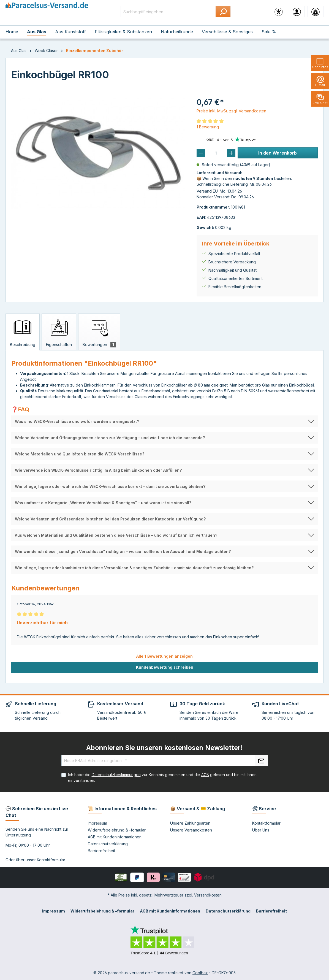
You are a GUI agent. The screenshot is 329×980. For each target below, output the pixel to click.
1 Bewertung (208, 127)
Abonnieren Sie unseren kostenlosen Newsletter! (164, 748)
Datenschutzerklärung (108, 844)
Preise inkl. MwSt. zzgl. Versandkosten (231, 111)
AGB (205, 775)
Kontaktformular (51, 860)
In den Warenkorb (278, 153)
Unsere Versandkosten (191, 830)
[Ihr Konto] (297, 12)
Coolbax (200, 973)
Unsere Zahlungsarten (190, 823)
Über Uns (261, 830)
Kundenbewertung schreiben (165, 667)
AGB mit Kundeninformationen (115, 837)
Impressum (97, 823)
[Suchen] (223, 12)
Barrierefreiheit (101, 851)
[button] (164, 421)
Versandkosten (208, 895)
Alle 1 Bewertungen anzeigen (164, 656)
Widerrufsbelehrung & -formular (117, 830)
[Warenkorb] (316, 12)
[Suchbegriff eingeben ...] (168, 12)
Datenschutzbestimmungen (116, 775)
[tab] (23, 332)
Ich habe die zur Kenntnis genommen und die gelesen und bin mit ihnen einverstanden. (162, 777)
